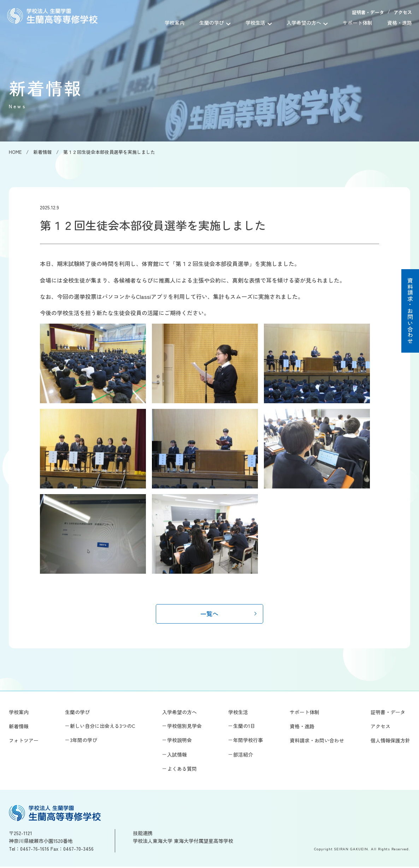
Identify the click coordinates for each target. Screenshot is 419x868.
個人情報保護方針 (390, 742)
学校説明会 (179, 741)
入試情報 (177, 756)
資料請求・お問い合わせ (410, 311)
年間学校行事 (248, 741)
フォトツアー (24, 742)
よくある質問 (182, 770)
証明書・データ (368, 12)
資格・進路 (400, 23)
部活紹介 (243, 756)
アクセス (403, 12)
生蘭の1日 (244, 727)
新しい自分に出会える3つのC (103, 727)
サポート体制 (358, 23)
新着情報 (19, 728)
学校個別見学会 (184, 727)
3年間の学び (84, 741)
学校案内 (175, 23)
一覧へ (209, 614)
